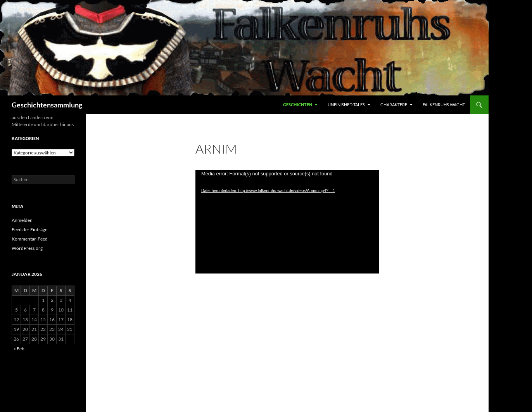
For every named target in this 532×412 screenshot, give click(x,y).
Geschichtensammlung (47, 105)
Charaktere (394, 105)
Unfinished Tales (346, 105)
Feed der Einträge (29, 229)
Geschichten (298, 105)
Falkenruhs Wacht (444, 105)
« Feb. (20, 349)
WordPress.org (27, 248)
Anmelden (22, 220)
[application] (287, 222)
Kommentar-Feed (30, 239)
